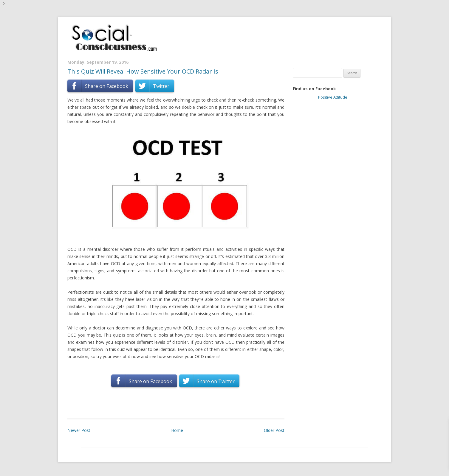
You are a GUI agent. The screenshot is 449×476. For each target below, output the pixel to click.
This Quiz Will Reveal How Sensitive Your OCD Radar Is (143, 71)
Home (177, 430)
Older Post (274, 430)
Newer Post (79, 430)
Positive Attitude (333, 97)
